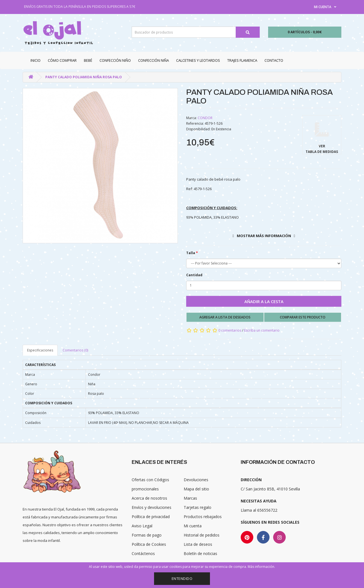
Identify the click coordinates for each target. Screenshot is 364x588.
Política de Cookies (149, 544)
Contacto (274, 60)
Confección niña (153, 60)
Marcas (190, 498)
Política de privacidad (151, 517)
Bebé (88, 60)
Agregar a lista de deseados (225, 317)
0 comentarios (230, 330)
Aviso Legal (142, 526)
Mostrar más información (264, 236)
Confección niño (115, 60)
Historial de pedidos (202, 535)
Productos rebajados (203, 517)
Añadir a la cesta (264, 301)
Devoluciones (196, 480)
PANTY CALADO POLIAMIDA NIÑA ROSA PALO (84, 77)
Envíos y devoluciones (152, 507)
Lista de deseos (198, 544)
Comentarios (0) (75, 350)
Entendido (182, 578)
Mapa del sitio (196, 489)
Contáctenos (143, 553)
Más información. (261, 567)
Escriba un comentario (262, 330)
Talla (191, 253)
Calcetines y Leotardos (198, 60)
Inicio (36, 60)
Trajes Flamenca (242, 60)
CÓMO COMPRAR (62, 60)
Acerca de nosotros (149, 498)
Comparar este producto (303, 317)
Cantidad (194, 275)
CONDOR (205, 118)
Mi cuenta (193, 526)
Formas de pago (147, 535)
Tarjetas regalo (198, 507)
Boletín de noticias (200, 553)
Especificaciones (40, 350)
